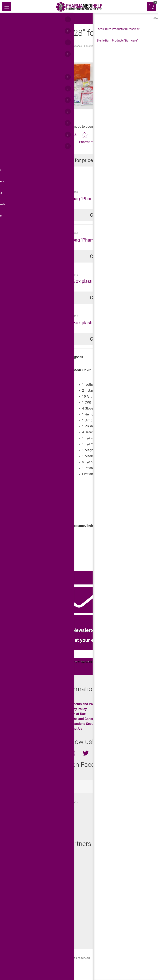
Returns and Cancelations (85, 719)
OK (132, 654)
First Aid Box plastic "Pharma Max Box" (94, 323)
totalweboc (59, 786)
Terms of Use (76, 714)
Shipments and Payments (85, 704)
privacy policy (99, 661)
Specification (40, 357)
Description (15, 357)
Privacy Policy (76, 709)
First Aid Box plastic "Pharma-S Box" (91, 281)
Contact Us (74, 729)
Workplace (20, 558)
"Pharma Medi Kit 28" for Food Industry (122, 46)
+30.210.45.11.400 (21, 823)
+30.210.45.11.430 (21, 816)
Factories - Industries (83, 46)
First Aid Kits (58, 46)
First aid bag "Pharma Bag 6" (84, 199)
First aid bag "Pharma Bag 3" (84, 240)
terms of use (78, 661)
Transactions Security (82, 724)
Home (15, 46)
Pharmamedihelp (91, 142)
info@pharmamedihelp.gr (26, 830)
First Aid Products (35, 46)
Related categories (70, 357)
